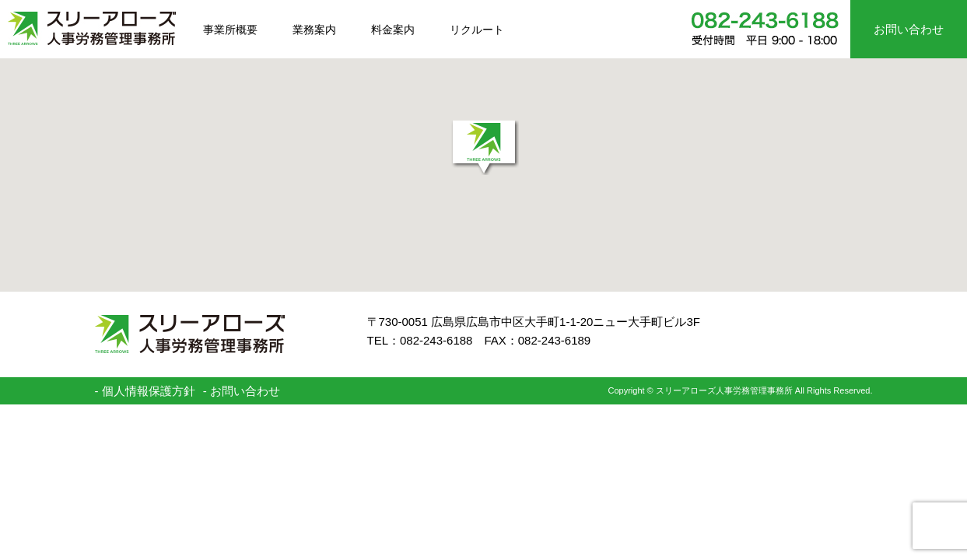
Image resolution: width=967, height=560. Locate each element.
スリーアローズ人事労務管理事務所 (92, 28)
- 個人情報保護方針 (145, 391)
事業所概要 (230, 30)
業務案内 (314, 30)
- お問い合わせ (242, 391)
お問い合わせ (909, 29)
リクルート (477, 30)
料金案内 (393, 30)
